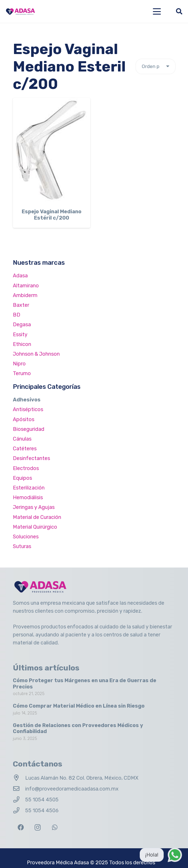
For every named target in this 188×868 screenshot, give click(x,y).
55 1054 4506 (42, 811)
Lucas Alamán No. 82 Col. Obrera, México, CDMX (82, 778)
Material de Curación (37, 517)
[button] (157, 11)
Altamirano (26, 286)
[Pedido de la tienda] (156, 66)
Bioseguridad (29, 429)
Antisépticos (28, 409)
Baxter (21, 305)
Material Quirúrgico (35, 527)
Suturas (22, 546)
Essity (20, 335)
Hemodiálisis (28, 497)
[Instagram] (38, 828)
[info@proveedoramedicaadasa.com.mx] (19, 789)
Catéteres (25, 449)
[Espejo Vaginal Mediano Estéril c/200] (52, 151)
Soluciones (26, 537)
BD (17, 315)
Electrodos (26, 468)
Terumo (22, 373)
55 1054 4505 (42, 800)
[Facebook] (21, 828)
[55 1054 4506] (19, 811)
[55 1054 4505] (19, 800)
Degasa (22, 324)
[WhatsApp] (55, 828)
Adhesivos (27, 400)
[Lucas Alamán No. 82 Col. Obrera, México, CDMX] (19, 778)
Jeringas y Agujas (34, 507)
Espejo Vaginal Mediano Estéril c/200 (52, 215)
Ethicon (22, 344)
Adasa (20, 276)
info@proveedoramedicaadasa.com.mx (72, 789)
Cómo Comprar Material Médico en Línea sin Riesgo (79, 706)
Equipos (22, 478)
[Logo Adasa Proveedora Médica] (20, 12)
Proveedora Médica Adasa (58, 863)
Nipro (19, 364)
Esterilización (29, 488)
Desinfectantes (31, 458)
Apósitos (24, 419)
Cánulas (22, 439)
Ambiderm (25, 295)
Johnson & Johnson (36, 354)
